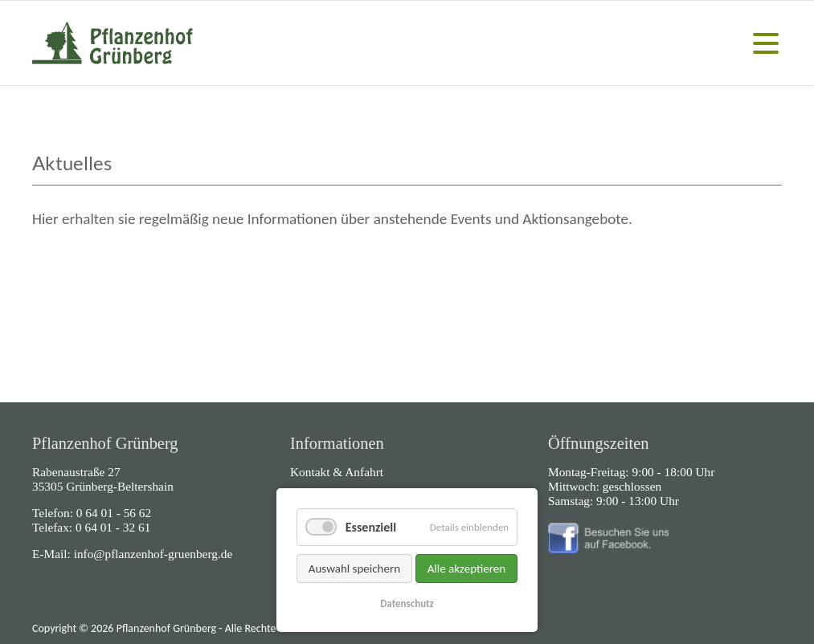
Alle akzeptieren (467, 569)
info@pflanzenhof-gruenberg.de (153, 554)
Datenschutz (407, 603)
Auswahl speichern (354, 569)
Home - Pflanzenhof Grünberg (112, 43)
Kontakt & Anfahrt (337, 472)
